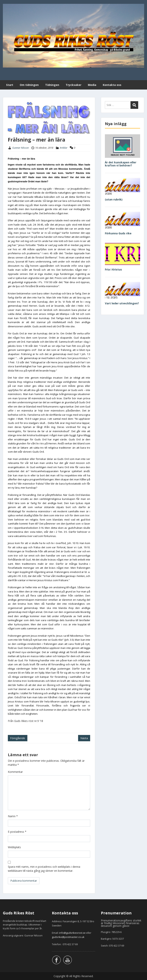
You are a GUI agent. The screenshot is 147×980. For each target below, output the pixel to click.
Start (10, 85)
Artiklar (64, 148)
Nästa (84, 738)
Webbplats (14, 847)
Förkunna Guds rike (118, 233)
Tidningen (52, 85)
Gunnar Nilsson (20, 148)
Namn (13, 816)
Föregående (18, 738)
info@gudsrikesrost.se (72, 933)
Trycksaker (73, 85)
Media (92, 85)
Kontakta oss (112, 85)
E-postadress (17, 832)
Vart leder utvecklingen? (122, 303)
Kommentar (15, 772)
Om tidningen (29, 85)
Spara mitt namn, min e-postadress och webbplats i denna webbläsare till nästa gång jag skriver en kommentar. (44, 869)
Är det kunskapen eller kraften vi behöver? (121, 164)
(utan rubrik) (114, 199)
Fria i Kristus (113, 269)
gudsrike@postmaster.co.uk (68, 937)
